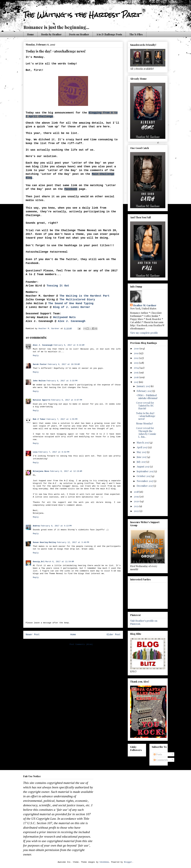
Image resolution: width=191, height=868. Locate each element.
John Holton (39, 381)
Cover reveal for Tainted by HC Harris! (145, 406)
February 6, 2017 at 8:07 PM (67, 400)
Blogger (128, 862)
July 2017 (142, 462)
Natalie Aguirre (42, 400)
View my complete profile (144, 333)
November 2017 (145, 481)
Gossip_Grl (39, 562)
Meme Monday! (144, 423)
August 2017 (143, 467)
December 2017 (145, 486)
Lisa (35, 452)
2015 (136, 372)
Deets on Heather (79, 34)
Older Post (114, 635)
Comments (161, 760)
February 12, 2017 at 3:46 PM (73, 542)
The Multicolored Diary (77, 300)
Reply (36, 356)
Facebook (71, 189)
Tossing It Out (58, 286)
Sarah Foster (40, 364)
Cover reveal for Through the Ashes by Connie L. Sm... (146, 432)
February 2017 (145, 391)
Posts (158, 754)
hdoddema (104, 862)
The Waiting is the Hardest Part (82, 15)
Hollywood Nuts (64, 317)
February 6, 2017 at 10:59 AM (64, 364)
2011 (136, 353)
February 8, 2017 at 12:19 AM (66, 471)
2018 (137, 492)
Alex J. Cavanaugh (71, 321)
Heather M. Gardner (145, 305)
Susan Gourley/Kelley (44, 542)
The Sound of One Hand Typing (71, 303)
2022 (137, 511)
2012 (137, 358)
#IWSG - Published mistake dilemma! (147, 397)
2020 (137, 501)
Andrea (36, 526)
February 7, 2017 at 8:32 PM (54, 452)
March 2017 (143, 442)
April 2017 (142, 447)
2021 (137, 506)
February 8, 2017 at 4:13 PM (56, 526)
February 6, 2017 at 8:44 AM (69, 345)
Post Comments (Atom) (81, 644)
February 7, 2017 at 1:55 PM (62, 419)
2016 (137, 377)
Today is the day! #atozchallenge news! (146, 416)
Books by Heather (51, 34)
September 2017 (145, 471)
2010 (137, 348)
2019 (137, 496)
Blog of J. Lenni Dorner (72, 307)
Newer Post (33, 635)
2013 (136, 363)
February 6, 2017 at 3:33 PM (62, 381)
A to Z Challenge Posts (109, 34)
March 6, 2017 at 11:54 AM (60, 562)
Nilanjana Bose (41, 471)
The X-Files (136, 34)
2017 (136, 382)
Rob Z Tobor (39, 419)
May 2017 (142, 452)
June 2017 (142, 457)
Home (30, 34)
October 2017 (144, 476)
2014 (137, 368)
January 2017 (144, 386)
